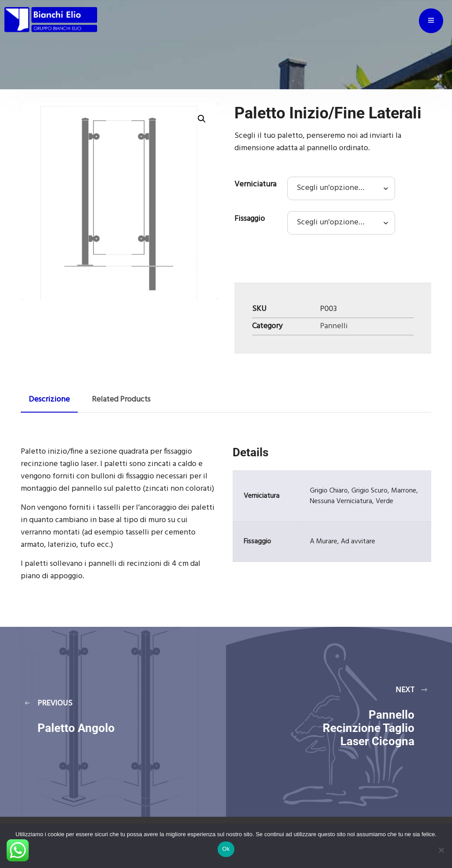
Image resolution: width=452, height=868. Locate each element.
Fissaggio (250, 219)
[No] (441, 850)
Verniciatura (255, 184)
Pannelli (334, 326)
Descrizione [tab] (49, 400)
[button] (202, 119)
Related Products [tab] (121, 400)
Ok (226, 849)
